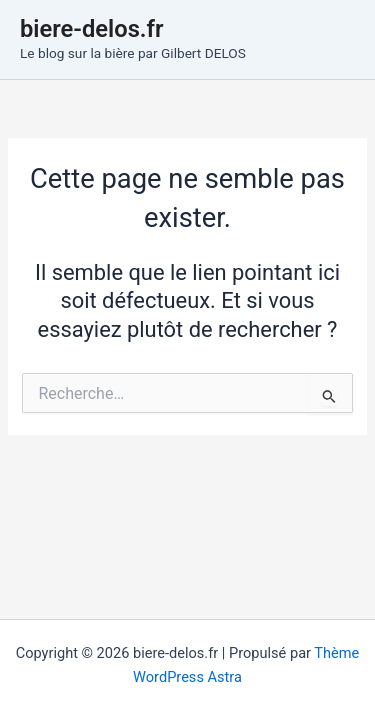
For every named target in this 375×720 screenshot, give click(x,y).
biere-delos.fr (92, 29)
